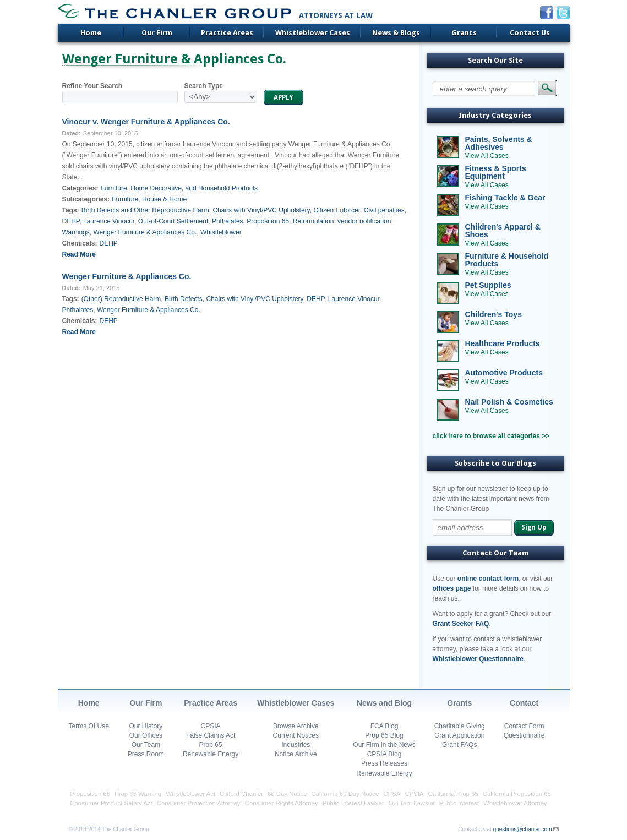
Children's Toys (494, 314)
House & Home (164, 199)
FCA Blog (385, 726)
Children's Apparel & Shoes (503, 231)
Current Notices (296, 735)
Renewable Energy (211, 754)
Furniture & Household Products (507, 260)
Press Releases (384, 763)
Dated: (72, 133)
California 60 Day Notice (345, 794)
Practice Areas (227, 33)
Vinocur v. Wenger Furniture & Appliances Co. (146, 122)
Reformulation (314, 221)
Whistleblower (221, 232)
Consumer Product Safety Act (111, 803)
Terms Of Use (89, 726)
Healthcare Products (503, 343)
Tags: (71, 210)
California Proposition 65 (517, 794)
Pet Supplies (488, 285)
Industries (296, 745)
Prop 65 (211, 745)
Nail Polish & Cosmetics (509, 402)
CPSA (392, 794)
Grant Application (459, 735)
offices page (452, 588)
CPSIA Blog (385, 754)
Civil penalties (384, 210)
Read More (79, 254)
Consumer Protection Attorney (199, 803)
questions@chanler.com (523, 829)
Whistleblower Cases (313, 33)
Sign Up (534, 527)
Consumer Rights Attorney (282, 803)
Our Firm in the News (384, 745)
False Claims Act (211, 735)
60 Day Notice (287, 794)
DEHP (71, 221)
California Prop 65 (453, 794)
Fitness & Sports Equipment (496, 172)
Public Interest (459, 803)
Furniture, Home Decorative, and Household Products (179, 188)
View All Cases (487, 156)
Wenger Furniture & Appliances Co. (145, 232)
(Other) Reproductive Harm (121, 299)
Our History (146, 726)
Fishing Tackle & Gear (505, 198)
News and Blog (384, 703)
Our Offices (146, 735)
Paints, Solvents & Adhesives (499, 143)
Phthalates (228, 221)
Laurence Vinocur (109, 221)
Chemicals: (80, 243)
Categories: (80, 188)
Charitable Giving (460, 726)
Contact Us (530, 33)
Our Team (146, 745)
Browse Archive (296, 726)
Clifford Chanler (241, 794)
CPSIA (211, 726)
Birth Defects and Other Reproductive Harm (145, 210)
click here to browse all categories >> (491, 436)
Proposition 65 (268, 221)
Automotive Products (504, 373)
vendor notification (364, 221)
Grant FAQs (459, 745)
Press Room (146, 754)
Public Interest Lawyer (353, 803)
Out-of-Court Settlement (173, 221)
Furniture (125, 199)
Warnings (76, 232)
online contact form (488, 579)
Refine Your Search (92, 86)
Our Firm (157, 33)
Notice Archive (296, 754)
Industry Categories (495, 115)
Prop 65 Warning (138, 794)
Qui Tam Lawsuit (412, 803)
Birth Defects (184, 299)
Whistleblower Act (190, 794)
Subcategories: (86, 199)
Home (91, 33)
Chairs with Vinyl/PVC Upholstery (261, 210)
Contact (524, 703)
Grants (464, 33)
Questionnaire (524, 735)
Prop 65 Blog (384, 735)
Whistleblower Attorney (515, 803)
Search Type (204, 86)
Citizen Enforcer (337, 210)
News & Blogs (396, 33)
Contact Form (524, 726)
